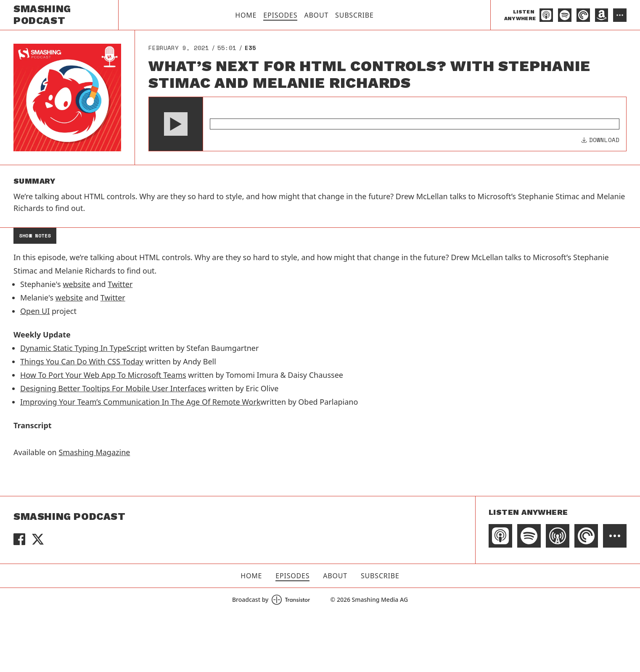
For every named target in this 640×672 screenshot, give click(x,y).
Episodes (280, 15)
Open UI (35, 311)
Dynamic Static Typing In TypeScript (83, 348)
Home (246, 15)
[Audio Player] (387, 124)
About (316, 15)
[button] (176, 124)
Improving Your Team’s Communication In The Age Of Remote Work (140, 402)
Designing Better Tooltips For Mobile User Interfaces (113, 388)
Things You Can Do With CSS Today (82, 361)
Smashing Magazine (94, 452)
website (76, 284)
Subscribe (354, 15)
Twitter (120, 284)
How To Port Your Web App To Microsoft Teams (103, 375)
